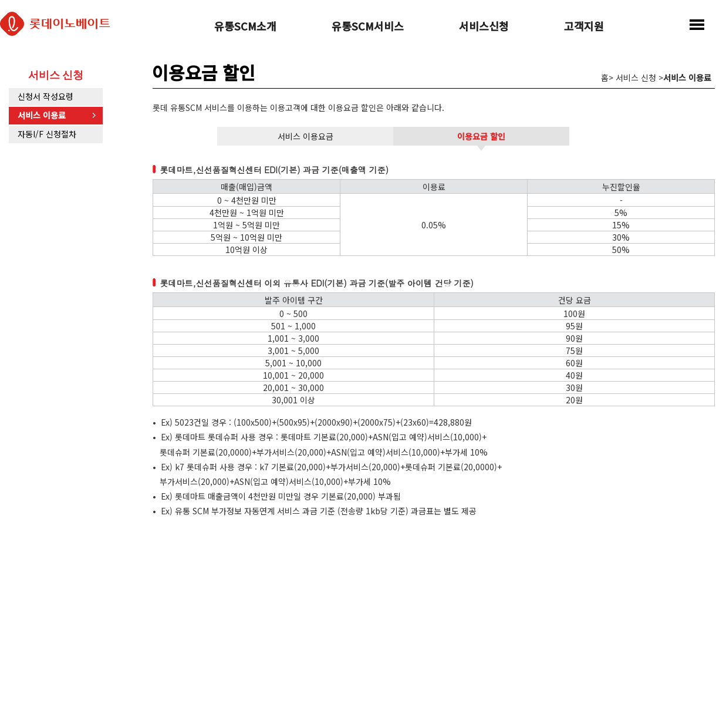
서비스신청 (484, 27)
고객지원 (584, 27)
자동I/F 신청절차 (47, 134)
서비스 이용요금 (305, 136)
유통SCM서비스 (368, 27)
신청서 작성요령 (45, 96)
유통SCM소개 (245, 27)
